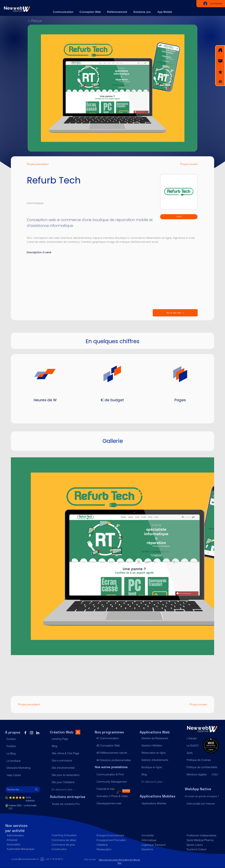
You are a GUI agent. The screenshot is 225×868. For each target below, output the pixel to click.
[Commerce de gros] (67, 845)
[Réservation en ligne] (157, 753)
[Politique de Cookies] (202, 760)
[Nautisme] (157, 849)
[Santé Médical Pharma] (202, 840)
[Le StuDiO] (194, 746)
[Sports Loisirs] (202, 845)
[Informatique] (157, 840)
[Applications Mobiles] (158, 803)
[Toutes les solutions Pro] (68, 804)
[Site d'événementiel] (67, 768)
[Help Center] (23, 775)
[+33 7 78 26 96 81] (54, 859)
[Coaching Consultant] (67, 835)
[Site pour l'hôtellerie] (67, 782)
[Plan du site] (90, 860)
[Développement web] (112, 803)
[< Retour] (36, 21)
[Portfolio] (22, 746)
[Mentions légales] (197, 774)
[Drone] (126, 791)
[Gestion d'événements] (157, 760)
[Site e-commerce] (67, 761)
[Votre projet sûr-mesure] (202, 804)
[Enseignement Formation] (112, 840)
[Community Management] (112, 782)
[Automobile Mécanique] (23, 849)
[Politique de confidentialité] (202, 767)
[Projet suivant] (185, 164)
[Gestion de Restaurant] (157, 738)
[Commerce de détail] (67, 840)
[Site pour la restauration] (67, 775)
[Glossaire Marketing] (22, 768)
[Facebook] (25, 733)
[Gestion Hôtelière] (157, 746)
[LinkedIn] (38, 733)
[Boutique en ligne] (157, 767)
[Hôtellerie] (112, 845)
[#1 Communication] (112, 738)
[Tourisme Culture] (202, 849)
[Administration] (23, 835)
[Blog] (68, 746)
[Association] (23, 844)
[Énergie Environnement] (112, 835)
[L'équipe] (194, 738)
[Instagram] (32, 733)
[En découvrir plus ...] (67, 789)
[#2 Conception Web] (112, 746)
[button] (220, 61)
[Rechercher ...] (17, 789)
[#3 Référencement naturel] (112, 753)
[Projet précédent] (41, 164)
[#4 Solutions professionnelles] (114, 760)
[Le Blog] (22, 753)
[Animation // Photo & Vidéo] (112, 796)
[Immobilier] (157, 835)
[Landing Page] (67, 739)
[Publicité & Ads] (112, 789)
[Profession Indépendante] (202, 835)
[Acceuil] (220, 50)
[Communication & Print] (112, 774)
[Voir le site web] (175, 313)
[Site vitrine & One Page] (68, 753)
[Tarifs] (194, 753)
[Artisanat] (23, 840)
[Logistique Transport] (157, 845)
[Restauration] (112, 849)
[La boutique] (22, 761)
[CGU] (215, 774)
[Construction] (67, 849)
